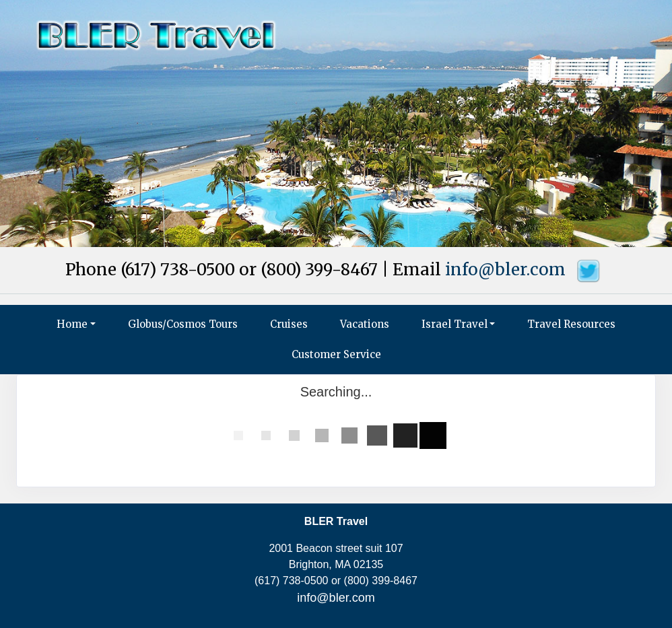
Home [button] (72, 324)
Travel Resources (571, 324)
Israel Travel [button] (455, 324)
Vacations (365, 324)
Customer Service (336, 354)
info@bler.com (505, 270)
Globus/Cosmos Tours (183, 324)
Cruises (289, 324)
